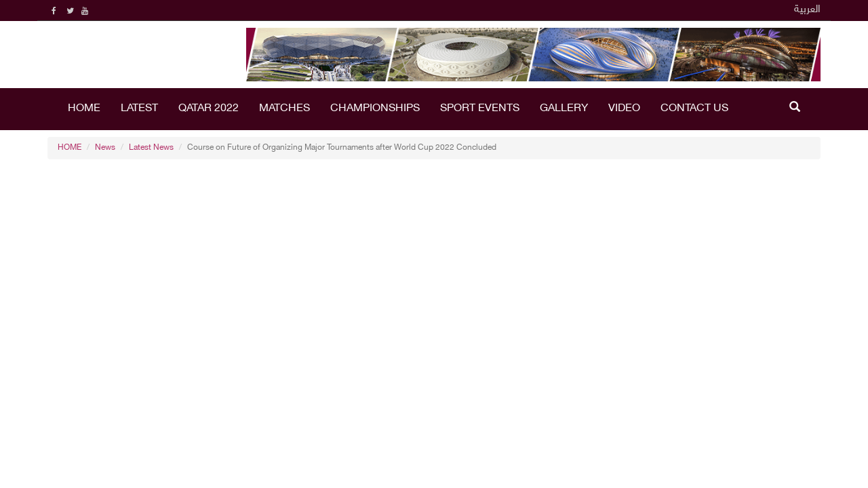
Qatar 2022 (209, 109)
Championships (375, 109)
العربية (807, 10)
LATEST (139, 109)
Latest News (151, 148)
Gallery (564, 109)
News (105, 148)
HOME (84, 109)
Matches (284, 109)
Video (624, 109)
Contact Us (694, 109)
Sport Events (480, 109)
